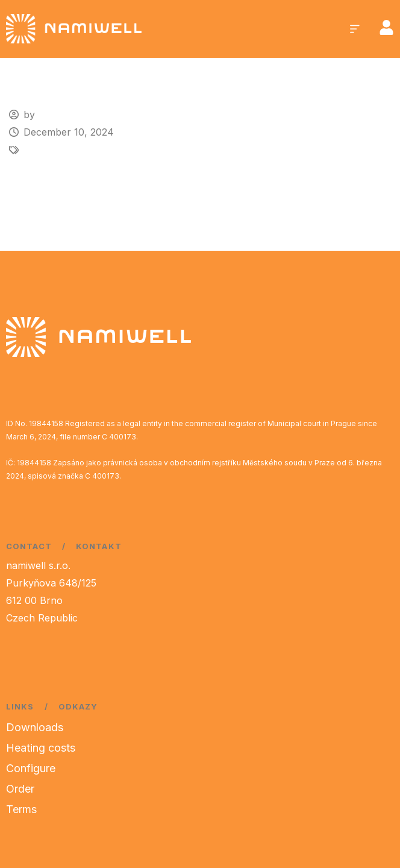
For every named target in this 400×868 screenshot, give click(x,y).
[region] (157, 773)
